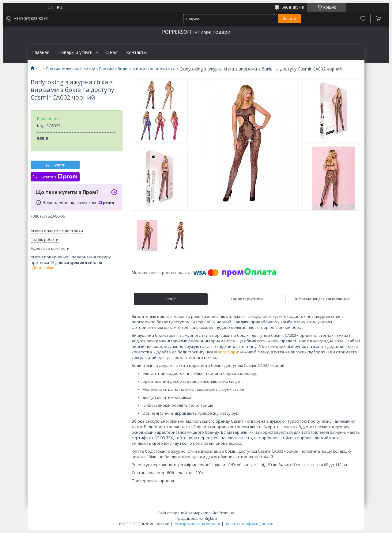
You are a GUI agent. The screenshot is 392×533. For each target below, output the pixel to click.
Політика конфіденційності (249, 524)
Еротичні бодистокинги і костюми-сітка (137, 69)
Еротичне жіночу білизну (71, 69)
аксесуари (228, 352)
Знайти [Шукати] (289, 19)
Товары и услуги (75, 52)
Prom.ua (226, 513)
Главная (41, 52)
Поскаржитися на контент (197, 524)
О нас (111, 52)
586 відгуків (293, 7)
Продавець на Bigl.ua (196, 518)
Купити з (59, 177)
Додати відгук (363, 19)
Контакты (136, 52)
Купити (59, 165)
